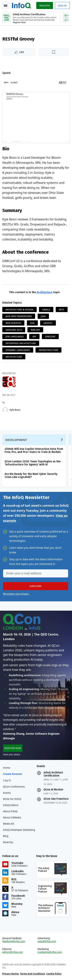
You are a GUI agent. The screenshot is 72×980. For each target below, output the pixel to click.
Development (16, 440)
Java (43, 316)
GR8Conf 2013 (14, 330)
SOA (32, 323)
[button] (36, 586)
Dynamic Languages (18, 350)
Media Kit (9, 824)
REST (62, 309)
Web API (35, 330)
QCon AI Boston (53, 790)
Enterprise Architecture (21, 343)
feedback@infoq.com (14, 941)
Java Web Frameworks (19, 316)
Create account (13, 774)
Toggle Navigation (6, 6)
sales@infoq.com (47, 941)
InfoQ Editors (11, 805)
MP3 (6, 82)
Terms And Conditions (33, 974)
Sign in (62, 5)
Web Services (13, 323)
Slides (14, 82)
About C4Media (12, 817)
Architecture (45, 292)
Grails (46, 309)
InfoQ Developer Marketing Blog (19, 833)
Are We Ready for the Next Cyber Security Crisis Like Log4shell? (31, 476)
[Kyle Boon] (5, 410)
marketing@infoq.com (50, 952)
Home (7, 768)
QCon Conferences (14, 787)
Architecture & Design (19, 309)
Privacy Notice (11, 974)
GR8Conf (50, 336)
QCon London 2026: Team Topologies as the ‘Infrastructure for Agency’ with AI (33, 463)
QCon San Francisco (56, 799)
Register (45, 5)
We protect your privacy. (16, 594)
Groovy (48, 323)
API (34, 336)
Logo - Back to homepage (22, 5)
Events (7, 793)
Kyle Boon (15, 410)
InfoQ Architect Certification (53, 774)
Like (22, 52)
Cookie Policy (54, 974)
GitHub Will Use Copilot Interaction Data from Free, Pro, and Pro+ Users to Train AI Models (34, 450)
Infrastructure (48, 350)
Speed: (7, 73)
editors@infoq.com (13, 952)
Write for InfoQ (12, 799)
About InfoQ (10, 811)
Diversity (8, 842)
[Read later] (54, 52)
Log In (7, 780)
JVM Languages (15, 336)
